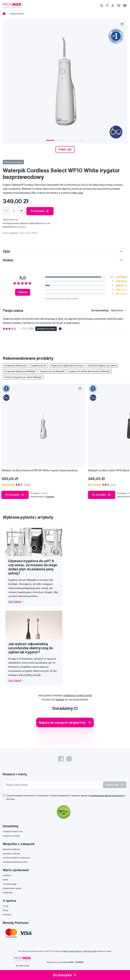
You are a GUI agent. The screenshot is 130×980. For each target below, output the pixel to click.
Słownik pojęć (10, 884)
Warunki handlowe (11, 849)
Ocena (8, 260)
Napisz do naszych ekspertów (65, 722)
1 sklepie (22, 227)
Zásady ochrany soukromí (72, 951)
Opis (6, 251)
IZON (70, 962)
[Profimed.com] (12, 5)
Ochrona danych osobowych (17, 858)
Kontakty (7, 915)
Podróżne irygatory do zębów (102, 365)
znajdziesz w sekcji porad (78, 695)
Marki (5, 880)
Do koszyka (40, 211)
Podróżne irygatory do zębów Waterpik (23, 377)
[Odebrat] (6, 211)
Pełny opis (77, 193)
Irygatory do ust (39, 365)
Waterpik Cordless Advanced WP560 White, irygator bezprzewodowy (40, 470)
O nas (5, 906)
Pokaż (65, 150)
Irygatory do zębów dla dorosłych (67, 365)
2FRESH (79, 962)
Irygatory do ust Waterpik (52, 371)
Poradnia (7, 875)
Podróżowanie (17, 14)
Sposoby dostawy (11, 853)
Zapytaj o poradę (11, 836)
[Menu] (125, 5)
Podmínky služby (90, 951)
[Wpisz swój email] (54, 785)
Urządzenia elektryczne (16, 365)
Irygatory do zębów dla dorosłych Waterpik (89, 371)
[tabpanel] (65, 81)
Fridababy (8, 892)
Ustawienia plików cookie (15, 862)
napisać (60, 700)
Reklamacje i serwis (12, 888)
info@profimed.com (13, 831)
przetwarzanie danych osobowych (107, 795)
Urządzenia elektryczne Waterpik (20, 371)
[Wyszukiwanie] (102, 5)
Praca (5, 910)
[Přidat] (21, 211)
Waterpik (14, 233)
